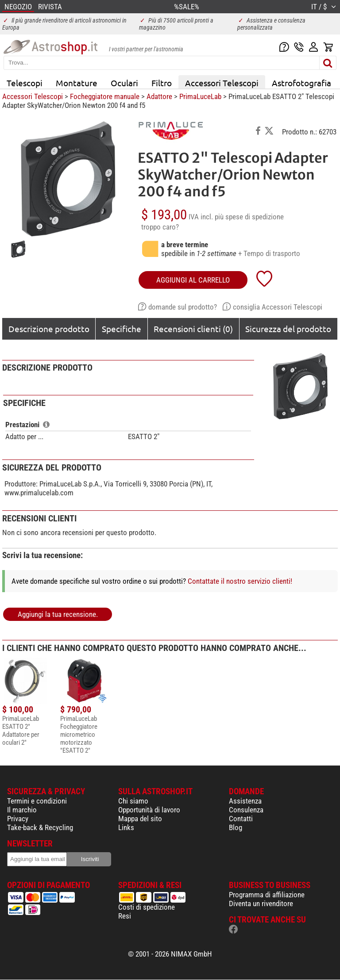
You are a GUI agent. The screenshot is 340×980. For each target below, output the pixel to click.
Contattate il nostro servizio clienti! (240, 581)
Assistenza (245, 801)
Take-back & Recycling (40, 827)
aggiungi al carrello (193, 280)
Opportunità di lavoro (149, 810)
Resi (125, 916)
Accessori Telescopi (222, 83)
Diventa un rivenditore (261, 903)
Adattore (159, 96)
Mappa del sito (140, 819)
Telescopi (25, 83)
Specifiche (122, 329)
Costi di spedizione (147, 907)
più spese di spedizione (249, 217)
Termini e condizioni (37, 801)
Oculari (124, 83)
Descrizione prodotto (49, 329)
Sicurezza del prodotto (288, 329)
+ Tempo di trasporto (269, 253)
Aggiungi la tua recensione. (58, 614)
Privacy (18, 819)
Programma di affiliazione (267, 895)
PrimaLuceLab (200, 96)
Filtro (162, 83)
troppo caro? (160, 227)
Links (126, 827)
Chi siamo (133, 801)
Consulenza (246, 810)
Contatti (241, 819)
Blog (236, 827)
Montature (77, 83)
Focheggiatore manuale (105, 96)
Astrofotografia (301, 83)
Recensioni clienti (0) (193, 329)
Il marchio (22, 810)
